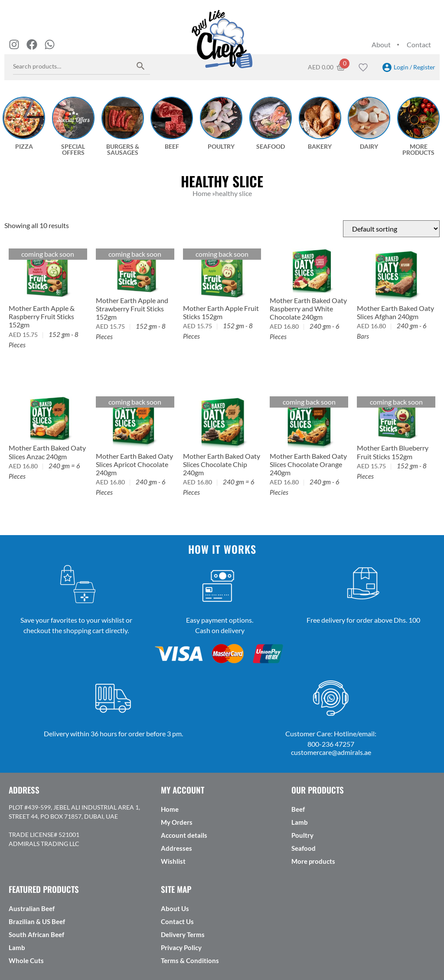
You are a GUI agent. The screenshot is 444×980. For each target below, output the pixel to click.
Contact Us (177, 921)
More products (313, 861)
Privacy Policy (181, 947)
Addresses (176, 848)
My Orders (177, 822)
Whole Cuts (26, 960)
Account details (184, 835)
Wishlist (173, 861)
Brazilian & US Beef (37, 921)
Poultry (302, 835)
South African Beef (36, 934)
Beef (298, 809)
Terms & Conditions (190, 960)
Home (170, 809)
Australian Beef (32, 908)
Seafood (304, 848)
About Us (175, 908)
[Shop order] (391, 229)
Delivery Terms (183, 934)
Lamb (300, 822)
